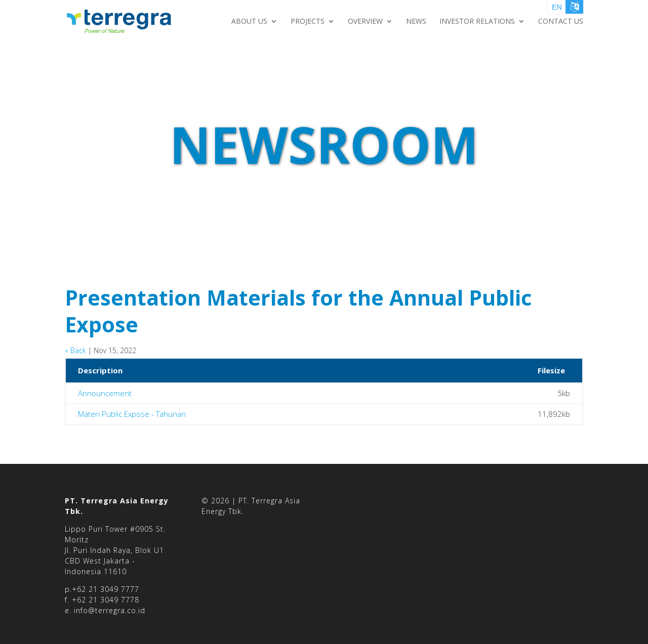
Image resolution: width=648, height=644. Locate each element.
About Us (249, 22)
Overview (365, 22)
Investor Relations (477, 22)
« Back (75, 350)
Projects (308, 22)
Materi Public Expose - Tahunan (132, 415)
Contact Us (561, 22)
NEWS (416, 22)
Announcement (105, 394)
